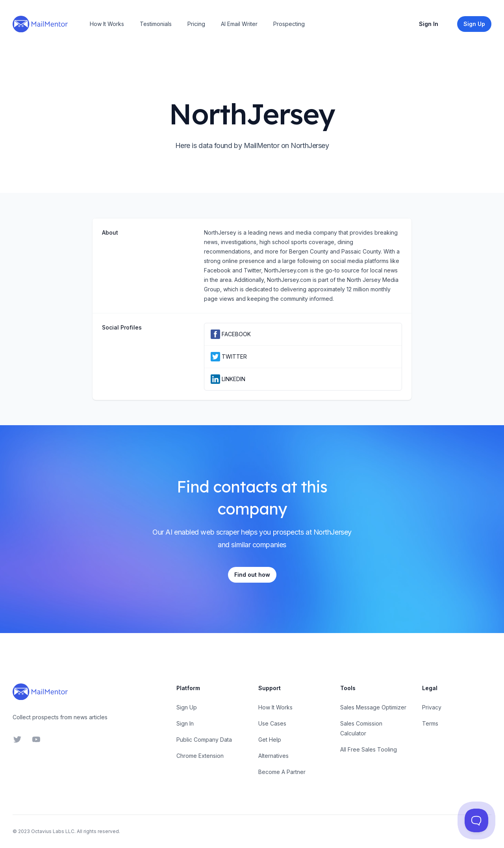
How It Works (107, 24)
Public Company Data (204, 740)
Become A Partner (282, 772)
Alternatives (273, 756)
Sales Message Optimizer (373, 707)
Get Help (270, 740)
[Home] (40, 24)
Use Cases (272, 723)
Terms (430, 723)
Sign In (429, 24)
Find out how (252, 575)
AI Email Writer (239, 24)
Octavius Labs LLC (53, 831)
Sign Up (187, 707)
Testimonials (156, 24)
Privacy (432, 707)
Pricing (196, 24)
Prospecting (289, 24)
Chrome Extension (200, 756)
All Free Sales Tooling (369, 749)
